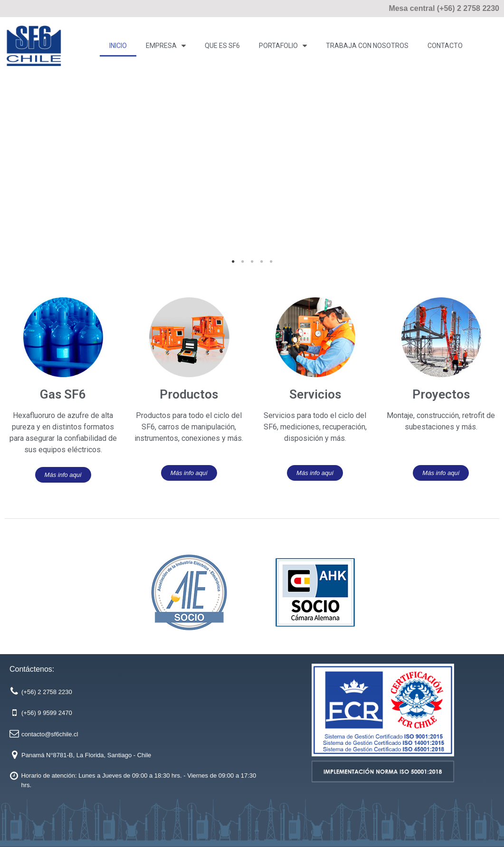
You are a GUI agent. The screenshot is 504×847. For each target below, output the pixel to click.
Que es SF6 (222, 46)
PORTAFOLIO (283, 46)
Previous (19, 174)
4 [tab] (262, 262)
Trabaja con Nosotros (367, 46)
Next (485, 174)
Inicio (118, 46)
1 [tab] (233, 262)
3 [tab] (252, 262)
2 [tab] (243, 262)
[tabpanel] (252, 174)
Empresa (166, 46)
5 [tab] (271, 262)
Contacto (445, 46)
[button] (63, 475)
